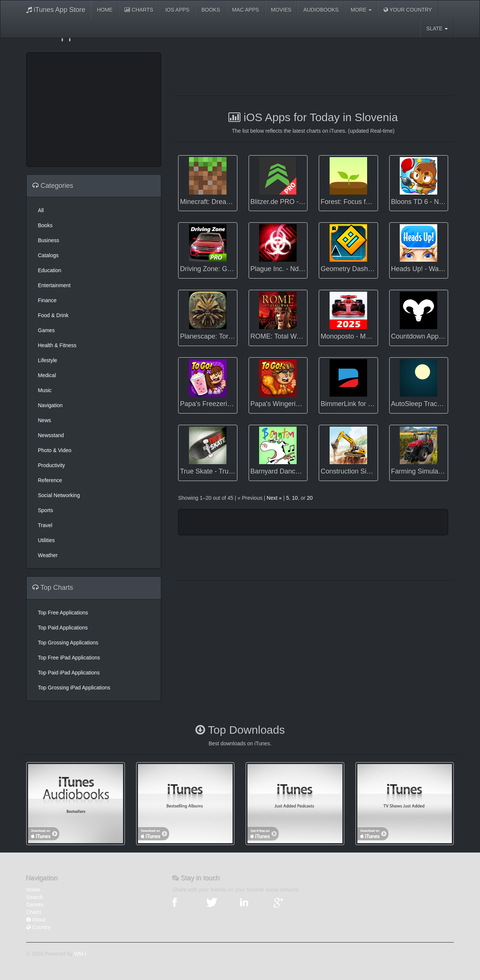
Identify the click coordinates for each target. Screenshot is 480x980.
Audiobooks (321, 10)
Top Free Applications (63, 613)
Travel (45, 525)
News (44, 420)
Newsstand (51, 435)
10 (295, 498)
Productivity (51, 465)
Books (211, 10)
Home (105, 10)
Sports (45, 510)
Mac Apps (246, 10)
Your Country (408, 10)
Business (49, 240)
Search (34, 897)
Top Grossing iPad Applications (74, 688)
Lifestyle (47, 360)
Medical (47, 375)
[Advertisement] (94, 109)
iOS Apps (178, 10)
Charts (139, 10)
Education (49, 270)
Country (38, 927)
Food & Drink (53, 315)
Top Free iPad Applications (69, 658)
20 (310, 498)
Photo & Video (55, 450)
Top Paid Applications (63, 628)
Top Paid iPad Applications (69, 673)
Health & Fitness (57, 345)
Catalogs (48, 255)
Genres (35, 905)
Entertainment (54, 285)
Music (45, 390)
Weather (48, 555)
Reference (50, 480)
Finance (47, 300)
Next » (274, 498)
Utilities (46, 540)
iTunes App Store (56, 10)
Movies (281, 10)
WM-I (80, 954)
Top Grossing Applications (68, 643)
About (36, 920)
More (361, 10)
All (41, 210)
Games (46, 330)
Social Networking (59, 495)
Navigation (50, 405)
